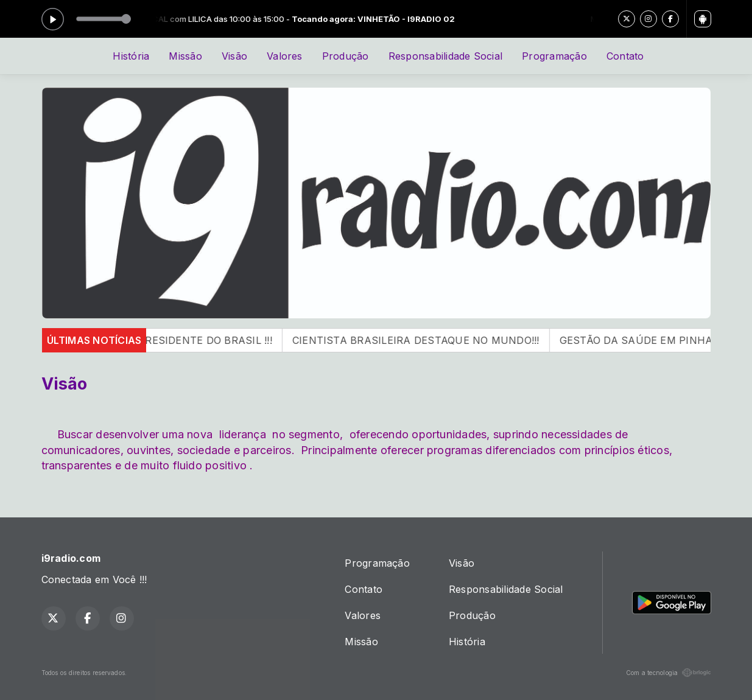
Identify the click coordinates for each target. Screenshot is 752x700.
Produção (346, 56)
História (131, 56)
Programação (554, 56)
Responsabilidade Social (446, 56)
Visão (234, 56)
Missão (185, 56)
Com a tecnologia (669, 673)
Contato (625, 56)
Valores (285, 56)
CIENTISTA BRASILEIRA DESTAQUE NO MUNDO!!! (429, 340)
